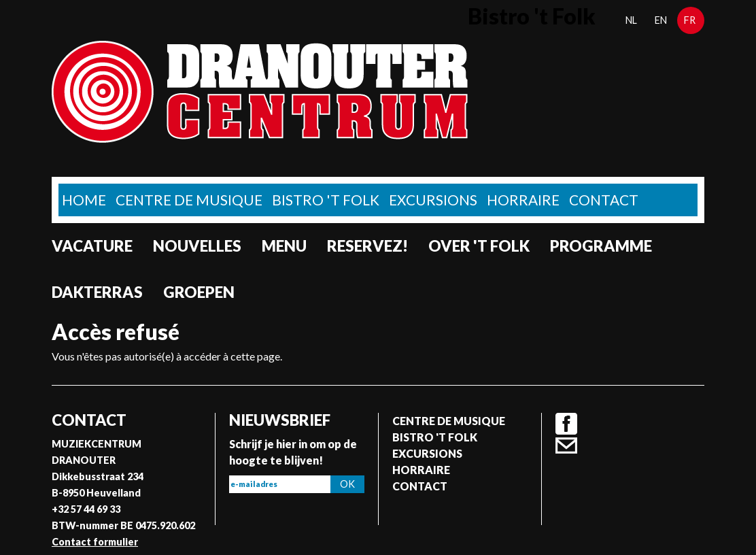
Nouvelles (197, 246)
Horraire (523, 200)
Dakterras (97, 292)
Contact (604, 200)
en (661, 20)
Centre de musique (189, 200)
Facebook (566, 424)
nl (631, 20)
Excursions (433, 200)
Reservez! (367, 246)
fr (690, 20)
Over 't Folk (479, 246)
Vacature (92, 246)
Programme (601, 246)
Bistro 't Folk (326, 200)
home (84, 200)
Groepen (199, 292)
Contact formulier (95, 542)
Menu (284, 246)
